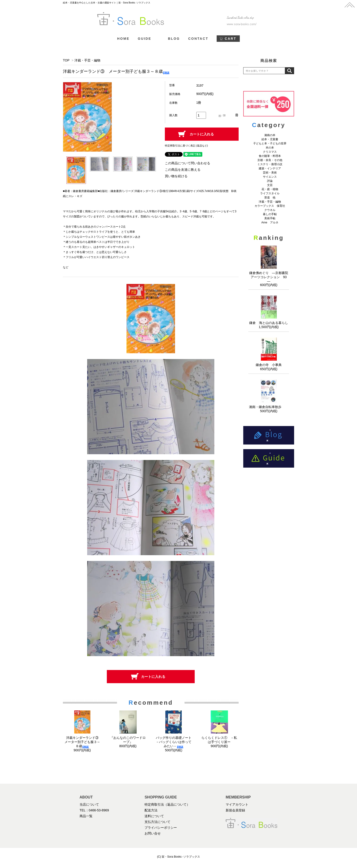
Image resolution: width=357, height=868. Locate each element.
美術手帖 (270, 218)
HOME (123, 39)
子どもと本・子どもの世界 (270, 143)
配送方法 (151, 810)
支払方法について (157, 822)
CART (231, 39)
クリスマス (270, 152)
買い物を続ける (176, 176)
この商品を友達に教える (183, 170)
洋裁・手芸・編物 (89, 60)
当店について (89, 804)
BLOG (174, 39)
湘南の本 (270, 135)
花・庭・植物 (270, 189)
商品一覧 (86, 816)
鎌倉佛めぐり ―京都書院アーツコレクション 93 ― (270, 277)
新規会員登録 (235, 810)
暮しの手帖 (270, 214)
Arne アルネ (270, 222)
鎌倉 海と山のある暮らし (269, 323)
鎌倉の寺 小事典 (269, 365)
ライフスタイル (270, 193)
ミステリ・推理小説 (270, 164)
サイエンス (270, 177)
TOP (66, 60)
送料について (154, 816)
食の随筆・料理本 (270, 156)
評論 (270, 181)
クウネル (270, 210)
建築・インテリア (270, 168)
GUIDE (145, 39)
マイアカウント (237, 804)
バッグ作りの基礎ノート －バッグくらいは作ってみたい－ (175, 742)
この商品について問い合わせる (188, 163)
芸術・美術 (270, 173)
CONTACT (198, 39)
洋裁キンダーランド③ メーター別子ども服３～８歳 (83, 742)
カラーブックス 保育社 (270, 206)
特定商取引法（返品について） (167, 804)
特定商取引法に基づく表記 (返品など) (186, 146)
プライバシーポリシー (161, 828)
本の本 (270, 148)
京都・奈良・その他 (270, 160)
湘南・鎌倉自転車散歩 (269, 407)
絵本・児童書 (270, 139)
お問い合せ (153, 833)
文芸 (270, 185)
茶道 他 (270, 198)
